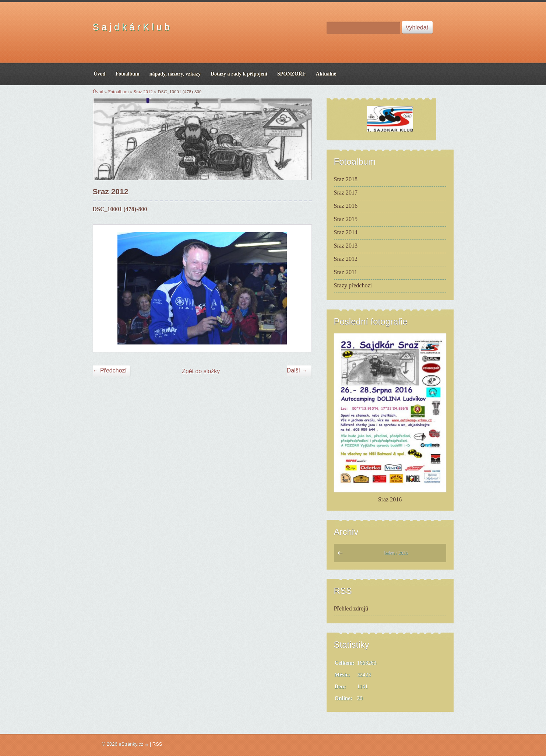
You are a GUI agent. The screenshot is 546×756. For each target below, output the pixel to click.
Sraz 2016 (346, 206)
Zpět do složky (201, 371)
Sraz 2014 (346, 232)
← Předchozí (110, 370)
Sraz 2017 (346, 192)
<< (342, 555)
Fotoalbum (118, 92)
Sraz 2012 (143, 92)
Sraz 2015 (346, 219)
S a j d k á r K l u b (131, 27)
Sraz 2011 (346, 272)
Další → (297, 370)
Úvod (98, 92)
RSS (157, 744)
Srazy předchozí (353, 285)
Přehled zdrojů (351, 608)
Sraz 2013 (346, 246)
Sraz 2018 (346, 179)
